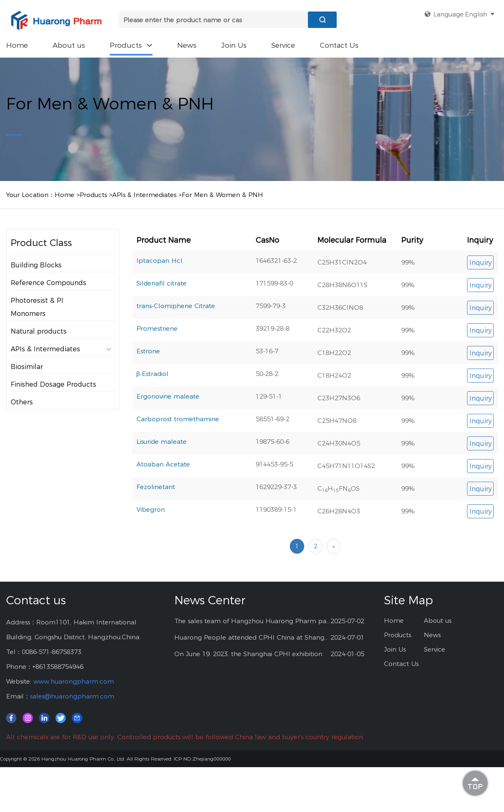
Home (17, 45)
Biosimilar (27, 367)
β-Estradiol (153, 374)
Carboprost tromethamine (178, 419)
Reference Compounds (49, 283)
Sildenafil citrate (162, 283)
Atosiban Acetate (163, 464)
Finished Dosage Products (53, 384)
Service (283, 45)
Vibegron (151, 509)
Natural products (39, 331)
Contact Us (339, 45)
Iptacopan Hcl (160, 261)
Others (22, 402)
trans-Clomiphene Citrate (176, 306)
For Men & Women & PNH (222, 195)
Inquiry (481, 263)
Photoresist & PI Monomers (37, 307)
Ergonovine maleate (168, 396)
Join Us (234, 45)
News (187, 45)
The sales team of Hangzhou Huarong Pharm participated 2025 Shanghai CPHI (253, 621)
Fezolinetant (156, 487)
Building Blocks (36, 265)
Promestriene (157, 328)
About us (69, 45)
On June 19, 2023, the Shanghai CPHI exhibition (248, 654)
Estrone (148, 351)
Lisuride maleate (162, 442)
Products (131, 45)
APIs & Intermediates (144, 195)
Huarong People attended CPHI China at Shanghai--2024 (253, 637)
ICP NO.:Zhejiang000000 (202, 759)
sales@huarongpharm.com (72, 696)
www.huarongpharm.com (74, 681)
